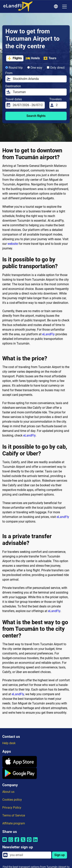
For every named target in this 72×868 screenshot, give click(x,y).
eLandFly (48, 334)
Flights (15, 58)
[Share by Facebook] (17, 842)
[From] (39, 79)
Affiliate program (14, 823)
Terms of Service (14, 815)
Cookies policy (12, 800)
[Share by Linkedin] (35, 842)
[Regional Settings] (56, 7)
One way (35, 68)
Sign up (60, 855)
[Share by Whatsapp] (11, 842)
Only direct (56, 68)
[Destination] (39, 92)
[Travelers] (60, 105)
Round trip (14, 68)
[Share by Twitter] (23, 842)
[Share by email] (5, 842)
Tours (50, 58)
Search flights (36, 116)
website (13, 244)
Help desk (9, 743)
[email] (29, 855)
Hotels (33, 58)
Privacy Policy (12, 808)
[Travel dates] (28, 105)
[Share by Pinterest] (29, 842)
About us (8, 792)
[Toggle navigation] (65, 7)
